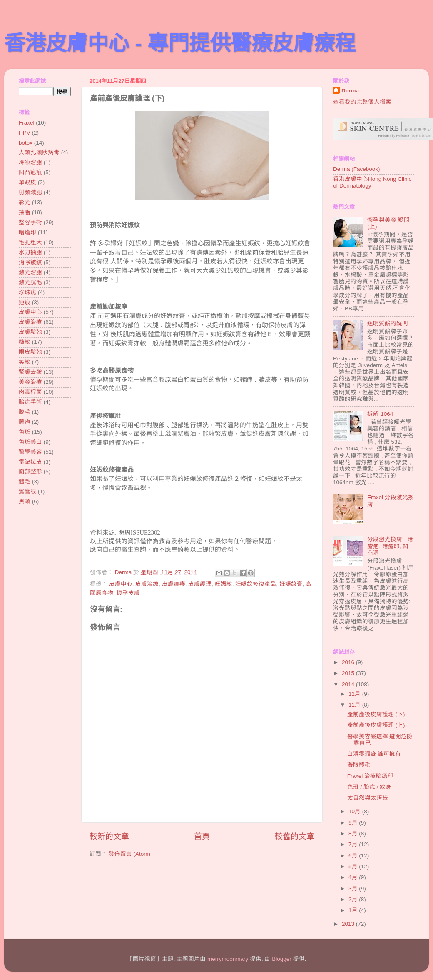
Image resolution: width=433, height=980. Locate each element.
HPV (25, 133)
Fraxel (27, 123)
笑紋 (25, 362)
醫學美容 (30, 452)
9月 (354, 823)
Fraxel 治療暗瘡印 (370, 776)
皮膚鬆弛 (30, 332)
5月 (354, 866)
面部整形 (30, 471)
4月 (354, 877)
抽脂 (25, 212)
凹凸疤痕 (30, 172)
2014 (349, 684)
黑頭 (25, 501)
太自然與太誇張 (368, 798)
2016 (349, 662)
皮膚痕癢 (174, 584)
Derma (350, 91)
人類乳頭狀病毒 (39, 152)
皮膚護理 (200, 584)
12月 (355, 694)
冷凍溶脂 (30, 162)
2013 (349, 924)
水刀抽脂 (30, 252)
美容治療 (30, 382)
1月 (354, 910)
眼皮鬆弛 (30, 352)
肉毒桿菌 (30, 392)
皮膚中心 (121, 584)
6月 (354, 856)
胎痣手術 (30, 402)
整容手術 (30, 222)
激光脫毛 (30, 282)
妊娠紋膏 (291, 584)
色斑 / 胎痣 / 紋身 (370, 787)
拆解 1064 (380, 414)
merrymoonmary (228, 959)
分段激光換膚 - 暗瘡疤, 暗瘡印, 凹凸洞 (390, 546)
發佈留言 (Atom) (129, 854)
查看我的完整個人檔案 (362, 102)
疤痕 (25, 302)
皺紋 (25, 342)
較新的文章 (109, 836)
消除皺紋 (30, 262)
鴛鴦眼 (27, 491)
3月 (354, 889)
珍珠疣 (27, 292)
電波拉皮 (30, 462)
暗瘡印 (27, 232)
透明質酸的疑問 (388, 324)
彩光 (25, 202)
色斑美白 (30, 442)
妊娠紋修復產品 (256, 584)
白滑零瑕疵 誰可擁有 (374, 754)
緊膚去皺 (30, 372)
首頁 (202, 836)
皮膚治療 (147, 584)
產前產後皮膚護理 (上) (376, 725)
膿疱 (25, 422)
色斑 (25, 432)
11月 (355, 705)
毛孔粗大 (30, 242)
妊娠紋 (224, 584)
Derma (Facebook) (357, 169)
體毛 (25, 481)
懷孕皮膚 (128, 593)
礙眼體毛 (359, 765)
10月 (355, 811)
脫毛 (25, 412)
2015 (349, 673)
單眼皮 (27, 182)
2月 (354, 899)
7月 (354, 844)
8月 (354, 834)
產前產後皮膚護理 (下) (376, 714)
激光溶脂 (30, 272)
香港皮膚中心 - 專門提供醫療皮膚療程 (180, 43)
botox (26, 143)
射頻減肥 (30, 192)
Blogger (282, 959)
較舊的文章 (295, 836)
